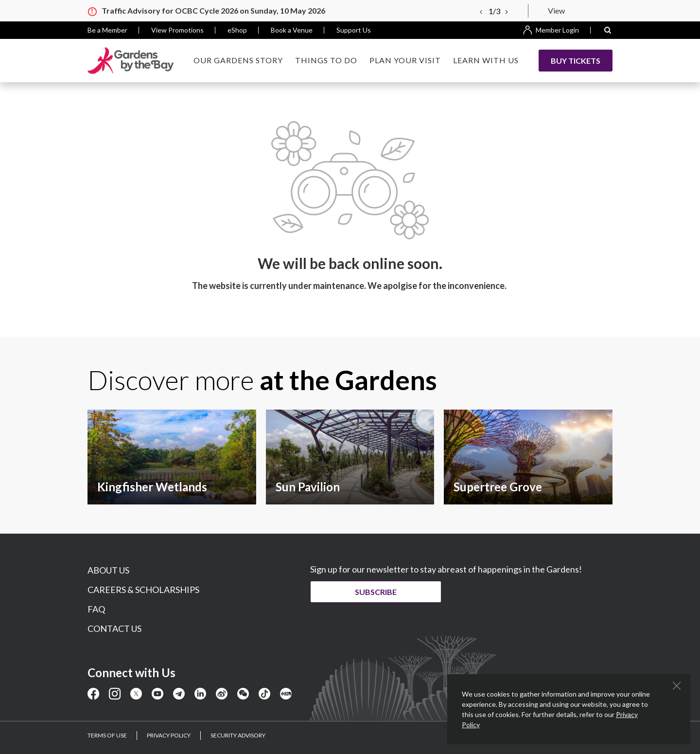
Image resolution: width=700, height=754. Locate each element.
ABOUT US (108, 570)
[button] (608, 30)
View (556, 10)
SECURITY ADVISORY (238, 735)
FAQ (96, 609)
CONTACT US (114, 628)
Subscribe (383, 592)
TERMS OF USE (107, 735)
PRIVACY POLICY (169, 735)
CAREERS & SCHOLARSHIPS (143, 590)
